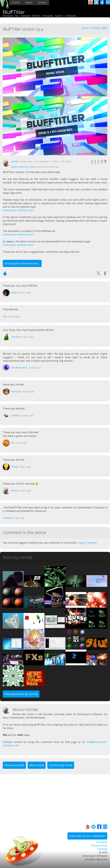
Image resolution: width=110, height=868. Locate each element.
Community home (61, 765)
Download (8, 16)
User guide (48, 16)
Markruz (24, 167)
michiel (14, 161)
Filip (5, 316)
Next (104, 28)
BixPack (36, 16)
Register (92, 543)
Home (85, 28)
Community (70, 16)
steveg (14, 467)
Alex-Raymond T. (19, 368)
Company (42, 2)
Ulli (12, 443)
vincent (14, 167)
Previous (95, 28)
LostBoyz (16, 415)
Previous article (14, 765)
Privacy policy (99, 845)
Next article (37, 765)
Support (29, 2)
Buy (17, 16)
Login (81, 543)
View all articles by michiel (21, 694)
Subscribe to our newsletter (87, 836)
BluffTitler (14, 12)
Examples (26, 16)
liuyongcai (16, 391)
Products (16, 2)
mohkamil (8, 518)
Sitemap (102, 849)
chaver (33, 167)
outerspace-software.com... (19, 210)
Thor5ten (16, 337)
